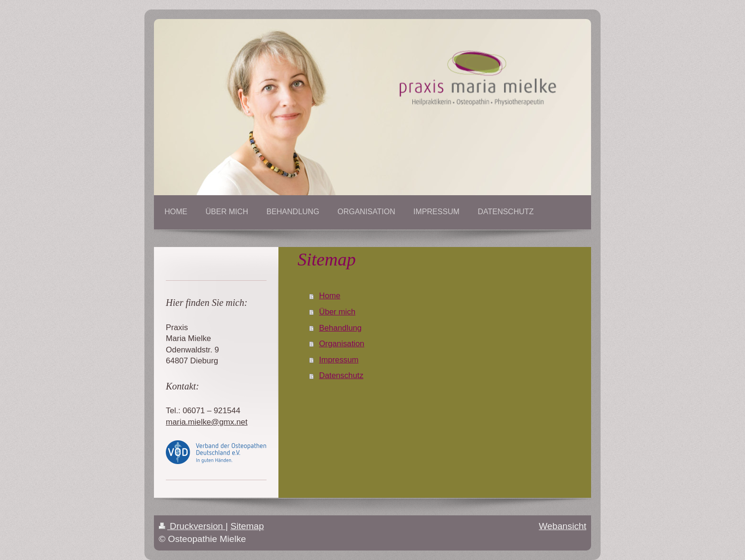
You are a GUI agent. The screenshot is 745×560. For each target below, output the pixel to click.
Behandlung (341, 328)
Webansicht (563, 526)
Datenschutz (341, 375)
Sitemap (247, 526)
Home (330, 296)
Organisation (342, 344)
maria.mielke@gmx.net (207, 422)
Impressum (339, 360)
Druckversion (192, 526)
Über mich (337, 312)
